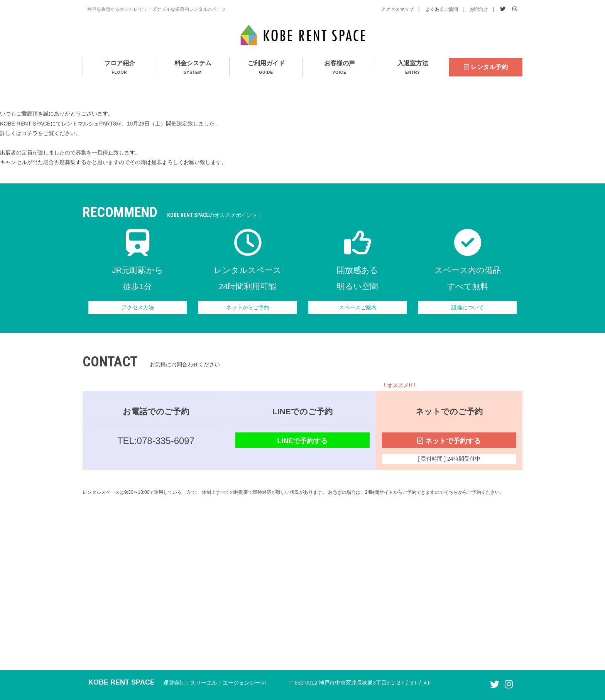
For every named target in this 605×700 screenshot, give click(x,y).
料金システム (193, 68)
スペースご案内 (358, 307)
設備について (468, 307)
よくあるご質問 (442, 9)
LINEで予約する (302, 441)
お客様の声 (339, 68)
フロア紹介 (119, 68)
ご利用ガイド (266, 68)
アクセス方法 (138, 307)
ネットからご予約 (248, 307)
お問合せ (479, 9)
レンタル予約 (486, 67)
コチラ (30, 133)
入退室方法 (413, 68)
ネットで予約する (449, 441)
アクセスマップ (397, 9)
